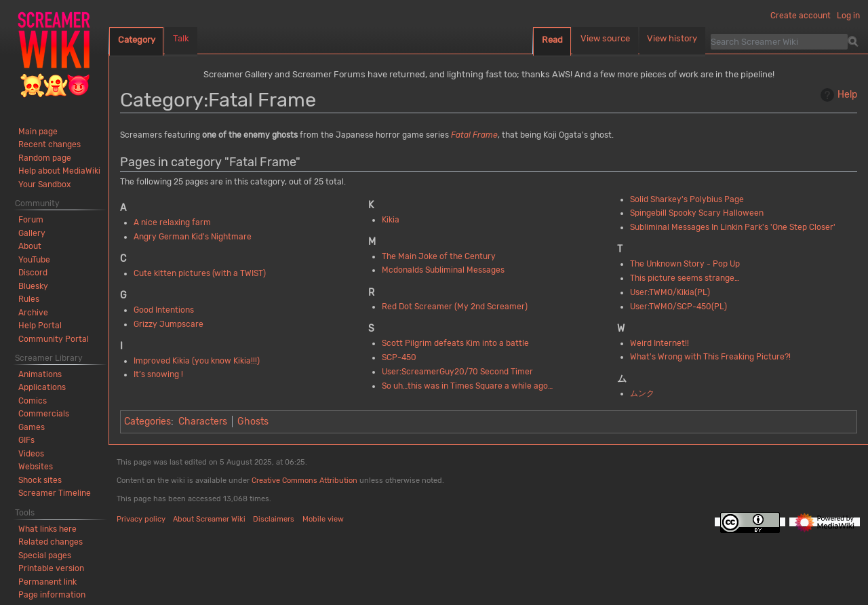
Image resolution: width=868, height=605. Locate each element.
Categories (147, 422)
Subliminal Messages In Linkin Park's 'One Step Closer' (733, 227)
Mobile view (323, 519)
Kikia (391, 220)
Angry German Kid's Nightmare (193, 237)
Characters (203, 422)
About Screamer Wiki (209, 519)
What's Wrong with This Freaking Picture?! (710, 357)
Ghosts (253, 422)
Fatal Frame (474, 135)
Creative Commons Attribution (304, 481)
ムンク (642, 393)
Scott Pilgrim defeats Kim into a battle (455, 343)
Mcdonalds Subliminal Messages (443, 270)
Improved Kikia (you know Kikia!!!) (197, 361)
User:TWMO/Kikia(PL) (670, 292)
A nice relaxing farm (172, 222)
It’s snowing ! (158, 374)
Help (837, 95)
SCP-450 (399, 357)
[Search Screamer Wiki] (779, 41)
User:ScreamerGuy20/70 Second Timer (457, 372)
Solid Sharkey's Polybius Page (687, 199)
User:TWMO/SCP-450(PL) (678, 307)
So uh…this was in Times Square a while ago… (467, 386)
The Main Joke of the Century (439, 256)
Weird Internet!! (659, 343)
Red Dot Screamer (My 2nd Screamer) (455, 307)
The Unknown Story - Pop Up (685, 264)
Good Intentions (164, 310)
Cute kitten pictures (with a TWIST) (200, 273)
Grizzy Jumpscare (169, 324)
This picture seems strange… (685, 278)
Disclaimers (274, 519)
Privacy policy (141, 519)
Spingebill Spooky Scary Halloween (697, 213)
